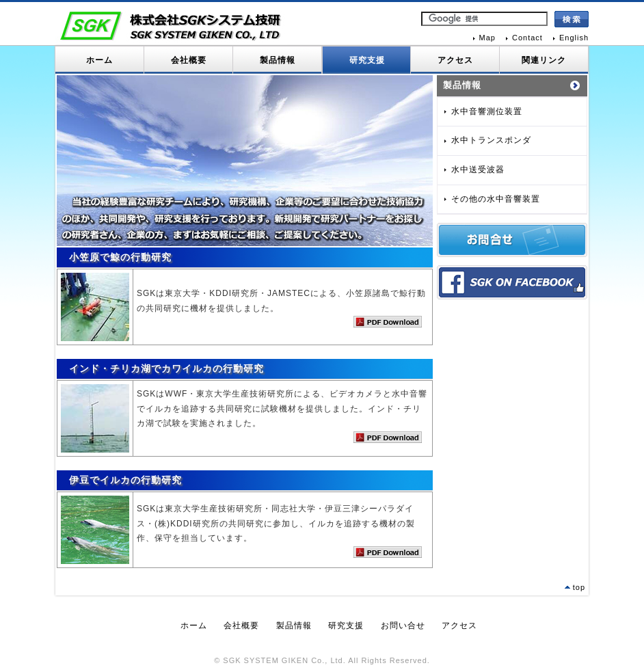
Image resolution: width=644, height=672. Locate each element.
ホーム (99, 60)
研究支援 (367, 60)
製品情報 (278, 60)
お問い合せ (403, 626)
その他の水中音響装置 (496, 199)
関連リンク (544, 60)
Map (487, 38)
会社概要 (189, 60)
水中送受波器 (478, 170)
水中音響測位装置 (487, 111)
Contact (527, 38)
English (574, 38)
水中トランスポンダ (491, 140)
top (579, 587)
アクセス (455, 60)
